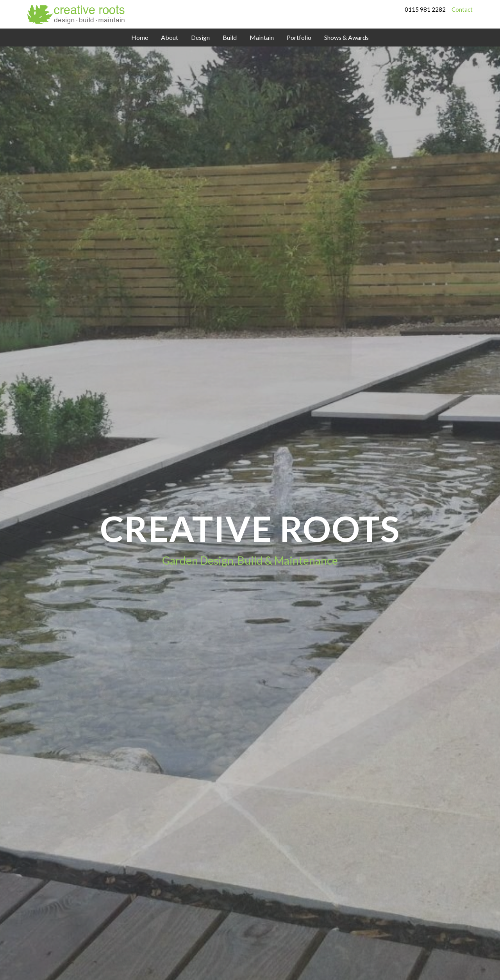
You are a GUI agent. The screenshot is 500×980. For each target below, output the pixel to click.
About (170, 37)
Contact (462, 9)
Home (140, 37)
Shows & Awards (346, 37)
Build (230, 37)
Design (200, 37)
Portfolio (299, 37)
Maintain (262, 37)
